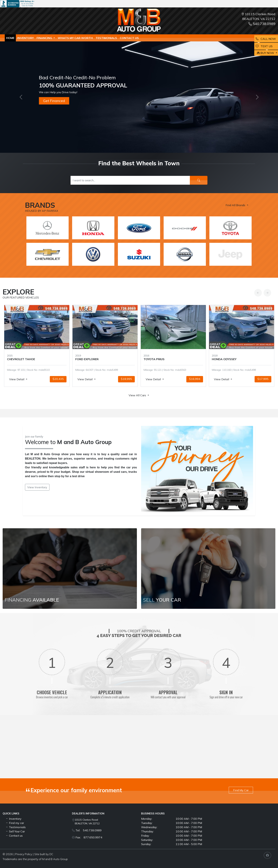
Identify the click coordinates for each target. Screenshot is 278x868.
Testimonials (16, 827)
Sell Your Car (15, 831)
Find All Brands (237, 205)
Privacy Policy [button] (24, 854)
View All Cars (139, 395)
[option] (35, 346)
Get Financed (54, 101)
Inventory (26, 38)
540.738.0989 (262, 24)
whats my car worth (75, 38)
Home (10, 38)
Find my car (15, 823)
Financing (45, 38)
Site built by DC (44, 854)
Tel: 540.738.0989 (89, 830)
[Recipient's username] (130, 180)
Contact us (129, 38)
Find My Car (241, 790)
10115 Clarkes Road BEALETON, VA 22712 (87, 822)
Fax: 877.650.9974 (89, 837)
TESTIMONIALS (106, 38)
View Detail (17, 379)
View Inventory (37, 487)
